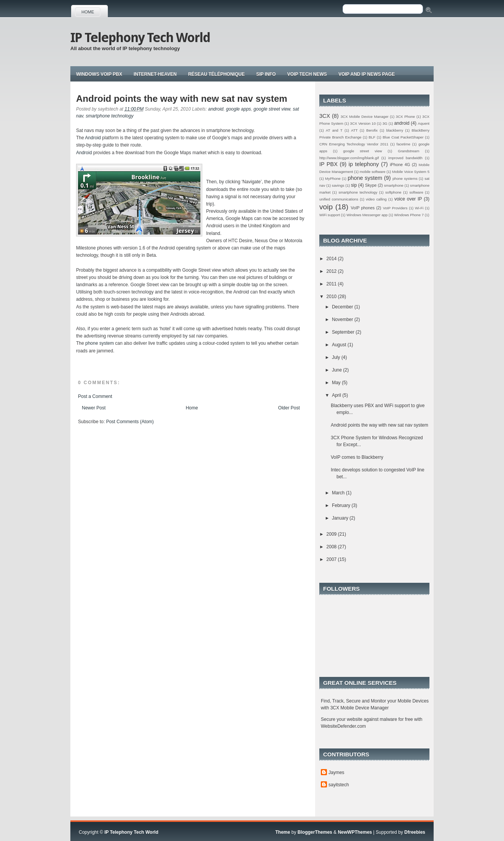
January (341, 518)
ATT (354, 130)
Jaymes (336, 773)
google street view (272, 109)
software (416, 192)
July (337, 357)
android (216, 109)
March (339, 493)
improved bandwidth (405, 158)
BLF (372, 137)
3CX (325, 116)
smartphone (394, 185)
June (337, 370)
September (344, 332)
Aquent (424, 123)
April (337, 395)
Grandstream (408, 151)
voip (326, 207)
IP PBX (328, 164)
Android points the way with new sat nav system (182, 99)
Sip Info (266, 74)
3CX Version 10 (363, 123)
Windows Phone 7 (409, 215)
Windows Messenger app (367, 215)
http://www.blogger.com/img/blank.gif (349, 158)
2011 (332, 284)
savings (338, 185)
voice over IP (408, 199)
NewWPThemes (355, 832)
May (337, 383)
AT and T (334, 130)
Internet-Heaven (155, 74)
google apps (238, 109)
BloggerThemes (315, 832)
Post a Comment (95, 396)
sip (354, 185)
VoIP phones (363, 208)
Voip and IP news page (367, 74)
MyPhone (333, 178)
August (340, 345)
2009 (332, 534)
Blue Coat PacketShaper (403, 137)
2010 (332, 297)
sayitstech (339, 785)
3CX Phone (405, 117)
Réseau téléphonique (216, 74)
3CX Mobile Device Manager (365, 117)
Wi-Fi (419, 208)
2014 (332, 259)
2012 (332, 271)
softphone (393, 192)
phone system (100, 343)
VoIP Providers (395, 208)
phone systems (405, 178)
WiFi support (330, 215)
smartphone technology (110, 116)
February (342, 505)
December (343, 307)
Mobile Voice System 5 (411, 172)
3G (385, 123)
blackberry (395, 130)
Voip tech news (307, 74)
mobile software (373, 172)
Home (88, 12)
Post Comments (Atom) (130, 422)
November (343, 319)
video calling (376, 199)
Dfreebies (415, 832)
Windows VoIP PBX (99, 74)
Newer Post (94, 408)
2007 (332, 559)
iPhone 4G (400, 165)
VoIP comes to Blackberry (357, 457)
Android (93, 138)
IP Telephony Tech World (140, 37)
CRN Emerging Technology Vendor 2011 (354, 144)
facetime (403, 144)
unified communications (339, 199)
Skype (371, 185)
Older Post (289, 408)
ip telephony (364, 164)
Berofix (372, 130)
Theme (283, 832)
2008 (332, 547)
